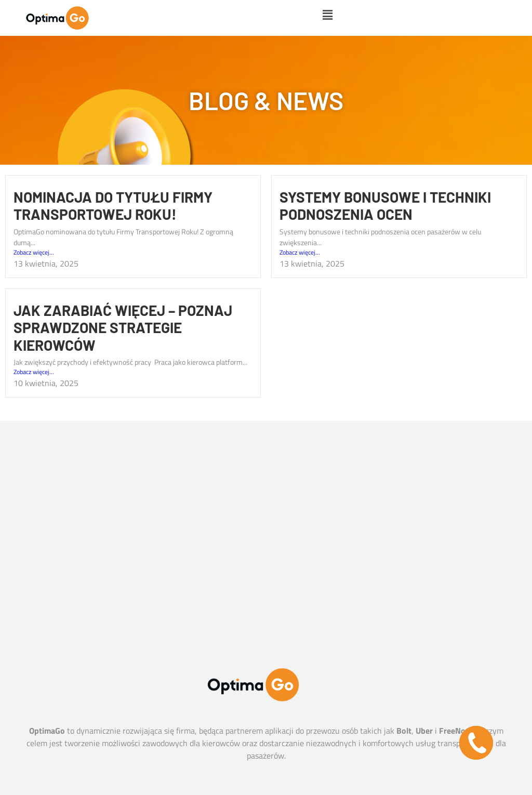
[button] (327, 15)
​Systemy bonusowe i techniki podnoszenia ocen (385, 206)
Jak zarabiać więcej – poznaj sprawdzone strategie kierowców (123, 328)
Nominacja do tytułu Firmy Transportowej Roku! (113, 206)
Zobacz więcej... (34, 253)
